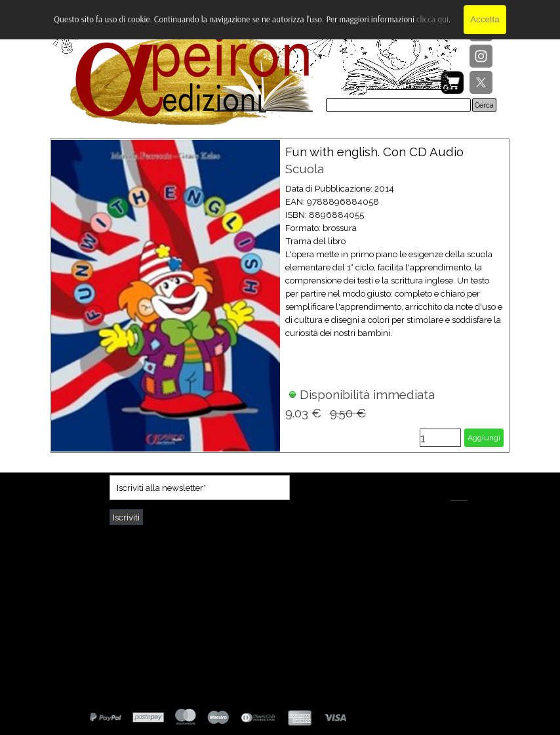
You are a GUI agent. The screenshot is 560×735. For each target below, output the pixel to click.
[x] (481, 82)
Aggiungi (484, 438)
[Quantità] (440, 438)
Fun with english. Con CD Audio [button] (374, 152)
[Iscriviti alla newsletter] (200, 488)
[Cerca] (398, 105)
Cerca (484, 105)
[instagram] (481, 56)
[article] (280, 296)
